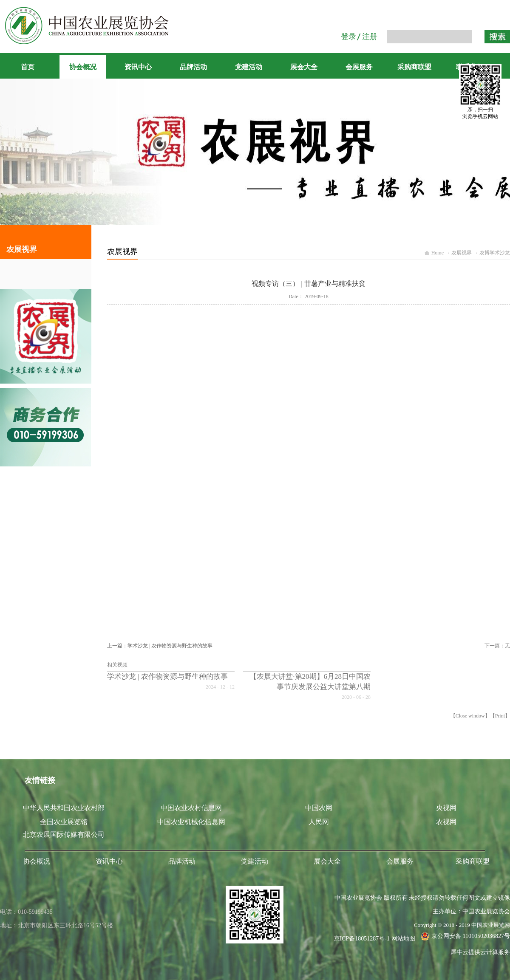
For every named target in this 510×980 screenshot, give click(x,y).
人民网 (319, 822)
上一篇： (160, 646)
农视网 (446, 822)
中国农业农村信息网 (191, 808)
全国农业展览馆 (64, 822)
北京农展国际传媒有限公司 (64, 835)
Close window (470, 716)
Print (500, 716)
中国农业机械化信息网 (191, 822)
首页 (28, 67)
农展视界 (462, 253)
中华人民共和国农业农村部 (64, 808)
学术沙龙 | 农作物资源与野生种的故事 (167, 676)
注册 (370, 37)
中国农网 (319, 808)
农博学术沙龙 (495, 253)
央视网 (446, 808)
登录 (348, 37)
